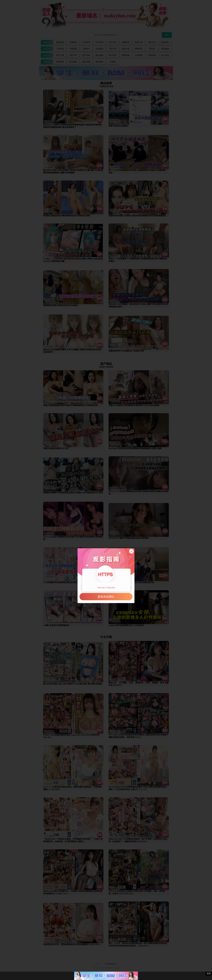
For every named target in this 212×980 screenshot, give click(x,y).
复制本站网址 (106, 597)
